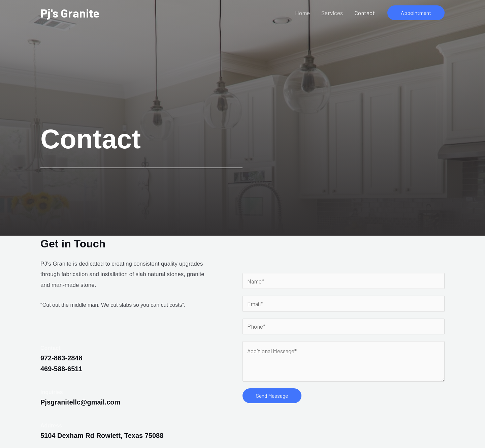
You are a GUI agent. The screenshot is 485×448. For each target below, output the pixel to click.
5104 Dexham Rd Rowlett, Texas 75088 (102, 436)
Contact (365, 13)
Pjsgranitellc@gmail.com (80, 402)
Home (303, 13)
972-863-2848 (61, 358)
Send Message (272, 396)
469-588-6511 (61, 369)
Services (332, 13)
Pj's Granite (70, 13)
